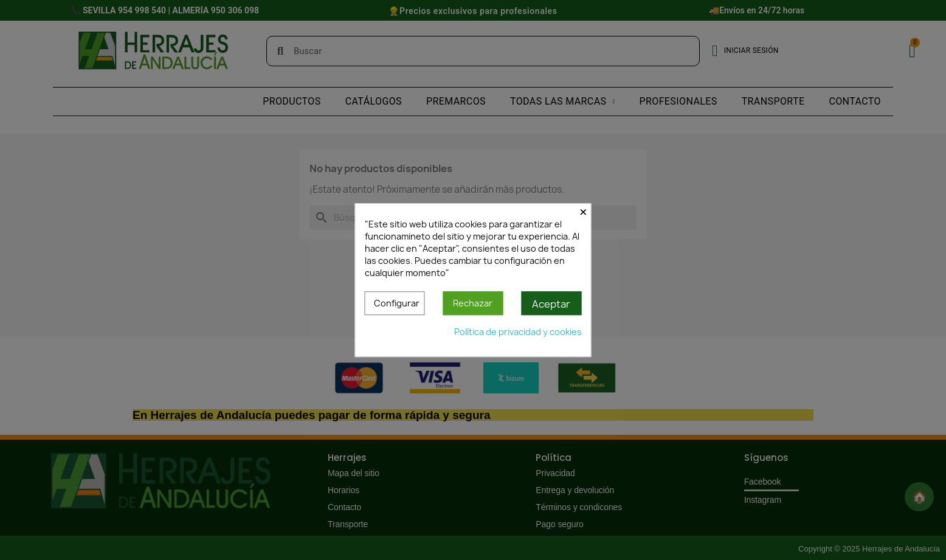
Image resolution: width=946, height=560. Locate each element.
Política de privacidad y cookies (518, 332)
